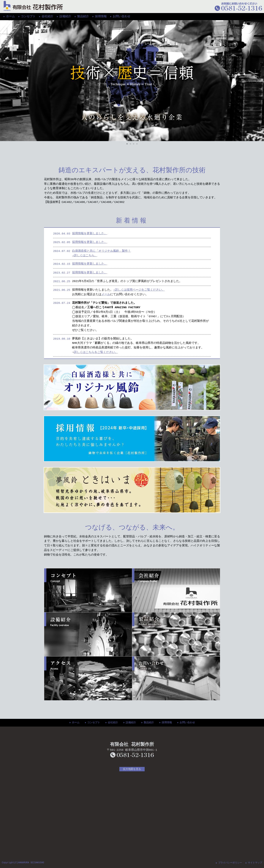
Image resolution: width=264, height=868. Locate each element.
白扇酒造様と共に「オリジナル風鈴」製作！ (101, 251)
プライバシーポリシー (230, 862)
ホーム (10, 17)
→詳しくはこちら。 (85, 256)
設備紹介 (65, 17)
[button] (3, 81)
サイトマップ (255, 862)
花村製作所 (33, 6)
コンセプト (28, 17)
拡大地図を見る (132, 769)
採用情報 (101, 17)
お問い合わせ (122, 17)
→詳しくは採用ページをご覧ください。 (139, 290)
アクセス (88, 678)
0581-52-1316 (132, 755)
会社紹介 (47, 17)
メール (106, 294)
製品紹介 (83, 17)
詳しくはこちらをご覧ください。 (96, 352)
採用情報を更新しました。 (90, 234)
